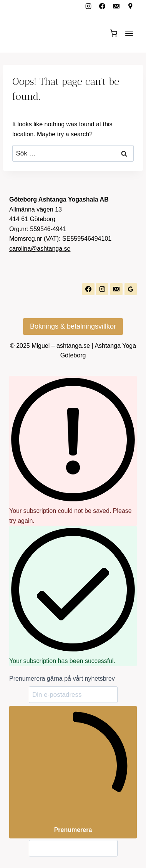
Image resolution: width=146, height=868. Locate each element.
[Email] (116, 6)
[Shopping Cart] (114, 33)
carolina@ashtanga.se (40, 249)
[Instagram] (88, 6)
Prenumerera (73, 771)
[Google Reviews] (131, 289)
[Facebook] (102, 6)
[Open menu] (129, 33)
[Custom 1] (131, 6)
